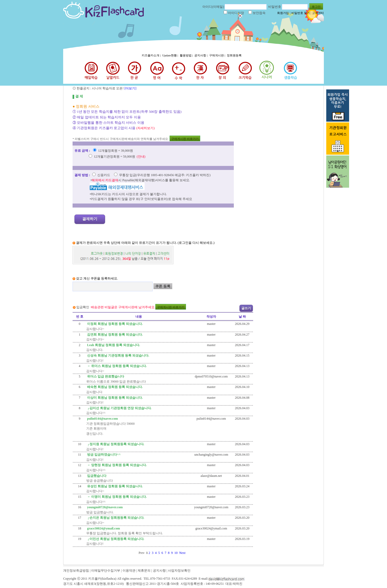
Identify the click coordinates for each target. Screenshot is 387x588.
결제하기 (90, 219)
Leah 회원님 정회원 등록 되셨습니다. (113, 345)
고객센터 (318, 13)
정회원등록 (234, 55)
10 (177, 553)
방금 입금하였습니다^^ (103, 455)
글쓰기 (246, 308)
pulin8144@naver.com (102, 419)
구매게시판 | (218, 55)
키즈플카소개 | (152, 55)
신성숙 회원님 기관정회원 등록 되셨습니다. (118, 355)
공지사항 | (201, 55)
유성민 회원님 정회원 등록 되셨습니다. (114, 486)
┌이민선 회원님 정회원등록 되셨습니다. (115, 539)
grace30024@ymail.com (103, 528)
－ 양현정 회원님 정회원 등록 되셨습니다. (117, 465)
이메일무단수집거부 (106, 571)
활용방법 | (187, 55)
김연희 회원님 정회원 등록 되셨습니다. (114, 335)
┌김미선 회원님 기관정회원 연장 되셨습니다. (119, 408)
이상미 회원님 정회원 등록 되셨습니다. (114, 398)
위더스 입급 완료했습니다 (105, 376)
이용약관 (129, 571)
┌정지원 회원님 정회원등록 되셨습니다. (115, 444)
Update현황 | (171, 55)
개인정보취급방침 (76, 571)
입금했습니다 (96, 476)
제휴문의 (144, 571)
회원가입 (283, 13)
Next (183, 553)
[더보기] (130, 88)
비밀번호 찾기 (301, 13)
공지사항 (159, 571)
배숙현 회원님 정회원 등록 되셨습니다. (114, 387)
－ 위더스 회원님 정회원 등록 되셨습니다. (117, 366)
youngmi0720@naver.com (104, 507)
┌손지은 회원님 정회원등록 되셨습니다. (115, 518)
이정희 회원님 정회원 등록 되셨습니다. (114, 324)
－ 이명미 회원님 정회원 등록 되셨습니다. (117, 497)
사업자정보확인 (179, 571)
